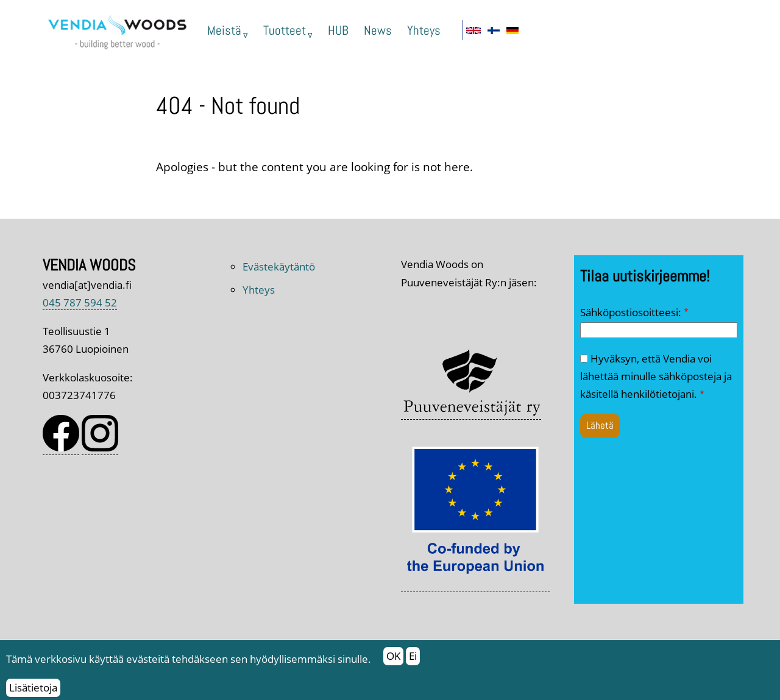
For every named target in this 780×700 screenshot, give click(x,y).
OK (393, 660)
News (378, 30)
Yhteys (424, 30)
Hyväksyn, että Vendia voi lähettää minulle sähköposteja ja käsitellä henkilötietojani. (656, 377)
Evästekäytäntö (279, 267)
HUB (338, 30)
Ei (413, 660)
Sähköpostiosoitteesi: (631, 312)
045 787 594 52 (80, 302)
